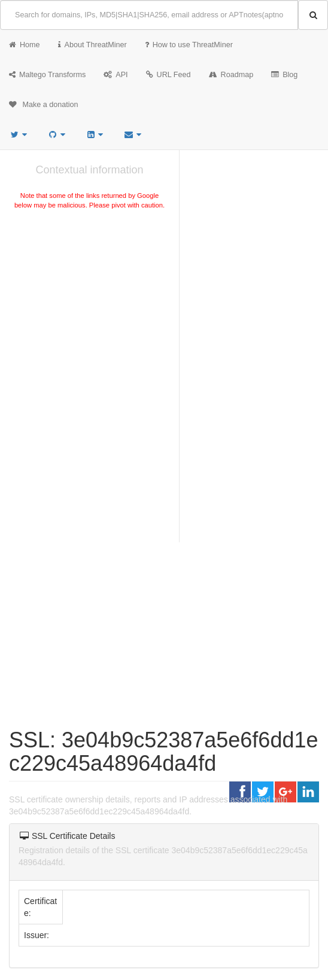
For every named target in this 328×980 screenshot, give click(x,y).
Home (25, 45)
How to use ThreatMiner (189, 45)
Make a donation (44, 105)
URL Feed (168, 75)
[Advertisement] (89, 301)
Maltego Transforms (47, 75)
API (116, 75)
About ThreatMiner (92, 45)
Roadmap (231, 75)
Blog (284, 75)
